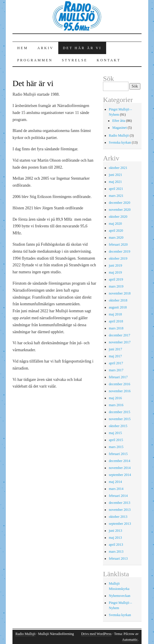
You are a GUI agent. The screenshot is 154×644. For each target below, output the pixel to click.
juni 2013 (115, 531)
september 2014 (120, 475)
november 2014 (120, 468)
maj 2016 (115, 398)
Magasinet (119, 128)
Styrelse (75, 60)
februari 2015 (118, 454)
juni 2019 (115, 265)
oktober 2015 (118, 426)
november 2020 (120, 210)
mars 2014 (116, 489)
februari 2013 (118, 559)
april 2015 (116, 440)
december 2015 (119, 412)
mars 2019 (116, 286)
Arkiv (46, 48)
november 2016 (120, 391)
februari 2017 (118, 377)
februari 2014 (118, 496)
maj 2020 (115, 224)
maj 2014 (115, 482)
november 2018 (120, 293)
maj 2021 (115, 182)
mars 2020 (116, 238)
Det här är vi (82, 48)
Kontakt (108, 60)
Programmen (35, 60)
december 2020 (119, 203)
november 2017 (120, 342)
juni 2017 (115, 349)
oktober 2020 (118, 217)
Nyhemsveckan (119, 596)
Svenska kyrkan (120, 142)
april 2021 (116, 189)
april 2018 (116, 321)
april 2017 (116, 363)
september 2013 (120, 524)
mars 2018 (116, 328)
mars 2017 (116, 370)
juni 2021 (115, 175)
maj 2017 (115, 356)
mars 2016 (116, 405)
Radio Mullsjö (119, 135)
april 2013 (116, 545)
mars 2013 (116, 552)
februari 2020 (118, 245)
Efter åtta (119, 121)
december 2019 (119, 251)
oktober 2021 (118, 168)
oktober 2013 (118, 517)
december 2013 (119, 503)
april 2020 (116, 231)
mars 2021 (116, 196)
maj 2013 (115, 538)
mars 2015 (116, 447)
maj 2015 (115, 433)
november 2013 (120, 510)
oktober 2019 (118, 258)
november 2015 (120, 419)
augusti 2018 (118, 307)
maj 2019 (115, 272)
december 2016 (119, 384)
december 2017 (119, 335)
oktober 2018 (118, 300)
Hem (22, 48)
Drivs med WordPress (96, 634)
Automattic (130, 640)
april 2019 (116, 279)
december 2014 (119, 461)
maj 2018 (115, 314)
